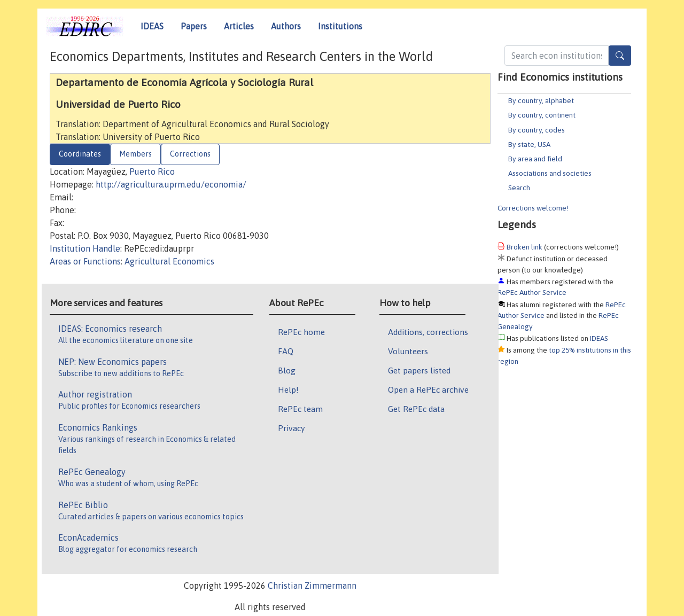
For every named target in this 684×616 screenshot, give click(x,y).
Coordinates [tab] (80, 154)
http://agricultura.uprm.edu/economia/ (171, 184)
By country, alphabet (541, 100)
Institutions (340, 26)
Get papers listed (419, 370)
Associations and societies (550, 173)
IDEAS (152, 26)
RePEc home (301, 332)
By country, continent (542, 115)
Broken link (524, 247)
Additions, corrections (428, 332)
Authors (286, 26)
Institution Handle (85, 248)
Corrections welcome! (533, 208)
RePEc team (300, 409)
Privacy (291, 428)
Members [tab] (135, 154)
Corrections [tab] (190, 154)
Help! (288, 389)
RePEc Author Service (532, 292)
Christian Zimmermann (312, 586)
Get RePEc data (416, 409)
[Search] (620, 56)
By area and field (535, 159)
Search (519, 188)
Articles (239, 26)
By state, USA (529, 144)
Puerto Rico (152, 171)
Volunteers (408, 351)
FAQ (286, 351)
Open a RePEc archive (428, 389)
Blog (287, 370)
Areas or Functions (85, 261)
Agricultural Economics (169, 261)
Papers (194, 26)
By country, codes (537, 130)
